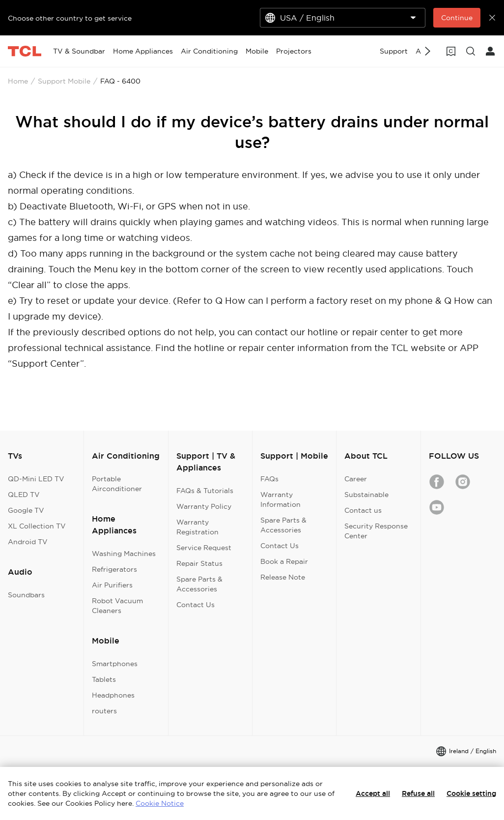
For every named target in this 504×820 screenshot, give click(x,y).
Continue (457, 18)
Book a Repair (284, 561)
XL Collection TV (37, 526)
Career (356, 479)
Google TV (26, 510)
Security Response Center (376, 531)
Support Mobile (64, 81)
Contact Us (196, 605)
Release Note (283, 577)
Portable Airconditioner (117, 484)
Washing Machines (124, 554)
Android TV (28, 542)
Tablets (104, 679)
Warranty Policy (204, 506)
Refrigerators (114, 569)
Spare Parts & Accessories (199, 584)
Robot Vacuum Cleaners (117, 606)
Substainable (366, 495)
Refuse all (418, 793)
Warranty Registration (197, 527)
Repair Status (199, 563)
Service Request (204, 548)
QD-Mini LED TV (36, 479)
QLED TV (24, 495)
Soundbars (26, 595)
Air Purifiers (112, 585)
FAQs (269, 479)
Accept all (373, 793)
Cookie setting (471, 793)
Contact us (363, 510)
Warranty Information (280, 499)
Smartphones (115, 664)
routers (104, 711)
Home (18, 81)
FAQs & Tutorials (205, 491)
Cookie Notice (160, 803)
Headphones (113, 695)
